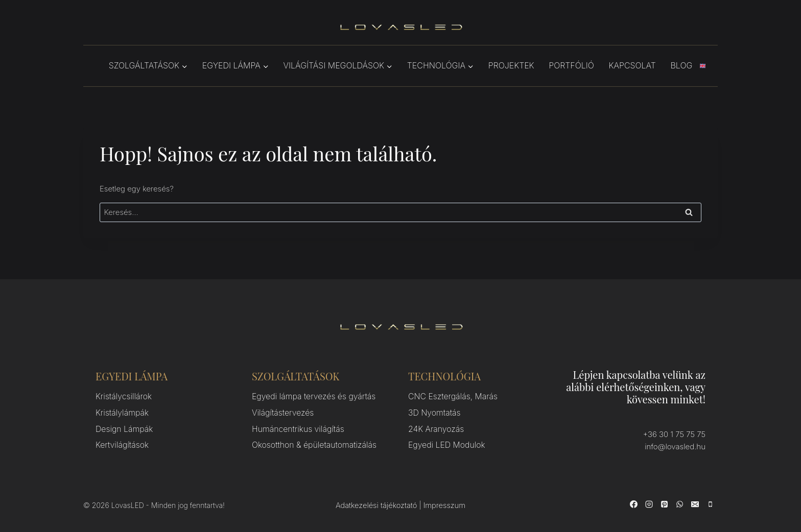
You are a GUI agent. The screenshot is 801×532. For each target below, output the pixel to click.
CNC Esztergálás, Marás (451, 396)
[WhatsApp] (679, 504)
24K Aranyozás (435, 427)
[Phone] (710, 504)
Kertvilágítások (121, 442)
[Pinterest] (664, 504)
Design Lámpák (123, 427)
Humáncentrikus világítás (296, 427)
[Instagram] (649, 504)
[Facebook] (633, 504)
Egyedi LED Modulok (445, 442)
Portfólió (571, 65)
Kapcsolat (632, 65)
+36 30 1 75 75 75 (674, 434)
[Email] (695, 504)
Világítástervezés (281, 412)
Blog (682, 65)
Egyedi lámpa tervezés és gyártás (311, 396)
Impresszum (444, 506)
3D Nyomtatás (433, 412)
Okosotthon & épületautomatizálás (311, 442)
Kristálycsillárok (122, 396)
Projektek (511, 65)
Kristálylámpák (121, 412)
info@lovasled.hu (675, 446)
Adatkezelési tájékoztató (376, 506)
